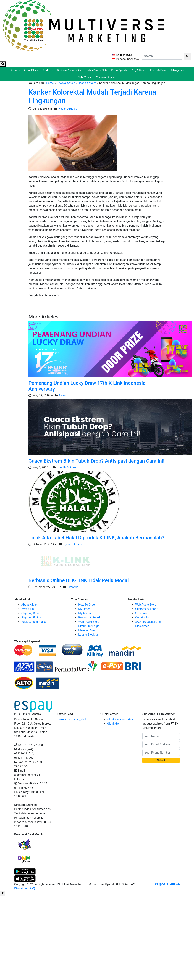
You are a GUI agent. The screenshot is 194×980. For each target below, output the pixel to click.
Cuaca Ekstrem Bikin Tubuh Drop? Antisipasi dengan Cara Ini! (96, 461)
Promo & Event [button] (159, 70)
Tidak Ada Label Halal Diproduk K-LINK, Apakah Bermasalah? (96, 538)
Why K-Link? (29, 609)
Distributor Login (89, 626)
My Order (84, 609)
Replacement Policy (34, 622)
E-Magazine (178, 70)
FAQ (32, 888)
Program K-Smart (89, 617)
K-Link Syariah (120, 70)
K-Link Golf (114, 724)
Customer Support (106, 77)
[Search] (162, 56)
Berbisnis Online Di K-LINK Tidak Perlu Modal (79, 580)
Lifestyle (73, 587)
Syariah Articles (74, 544)
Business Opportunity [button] (70, 70)
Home (17, 70)
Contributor (142, 617)
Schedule (141, 613)
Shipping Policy (31, 617)
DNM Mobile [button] (85, 77)
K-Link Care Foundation (121, 719)
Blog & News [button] (139, 70)
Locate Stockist (88, 635)
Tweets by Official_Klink (72, 719)
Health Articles (87, 83)
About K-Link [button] (31, 70)
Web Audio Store (89, 622)
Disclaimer (142, 626)
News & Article (66, 83)
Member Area (87, 630)
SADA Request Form (148, 622)
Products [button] (48, 70)
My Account (86, 613)
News (63, 396)
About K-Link (29, 605)
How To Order (87, 605)
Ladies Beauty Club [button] (97, 70)
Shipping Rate (30, 613)
